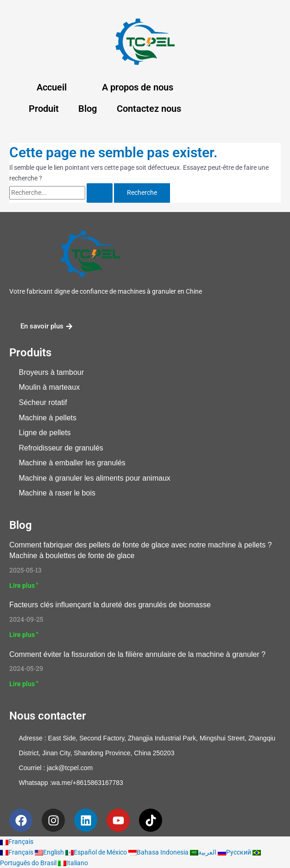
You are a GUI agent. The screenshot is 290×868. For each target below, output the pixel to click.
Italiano (73, 863)
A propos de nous (138, 87)
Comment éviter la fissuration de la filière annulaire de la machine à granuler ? (137, 654)
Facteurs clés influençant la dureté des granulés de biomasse (110, 605)
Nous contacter (48, 716)
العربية (204, 852)
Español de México (97, 852)
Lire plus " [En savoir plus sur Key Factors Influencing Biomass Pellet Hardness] (24, 635)
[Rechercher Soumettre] (100, 193)
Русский (235, 852)
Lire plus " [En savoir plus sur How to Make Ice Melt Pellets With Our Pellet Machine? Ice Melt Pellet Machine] (24, 585)
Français (17, 842)
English (50, 852)
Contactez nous (149, 109)
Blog (88, 109)
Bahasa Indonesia (159, 852)
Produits (30, 353)
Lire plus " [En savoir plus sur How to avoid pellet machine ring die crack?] (24, 684)
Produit (44, 109)
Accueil (52, 87)
